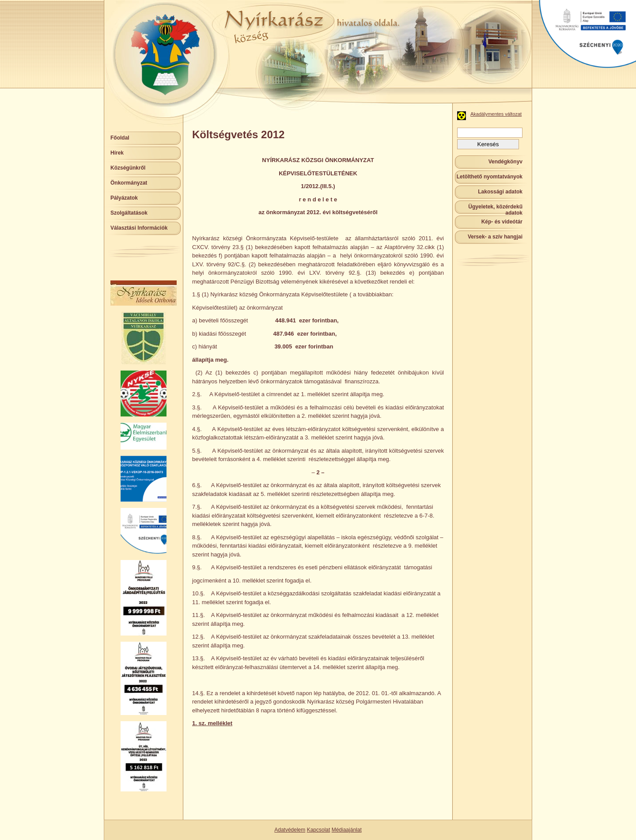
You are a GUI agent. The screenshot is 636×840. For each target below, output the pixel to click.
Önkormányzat (129, 183)
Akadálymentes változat (496, 114)
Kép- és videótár (502, 222)
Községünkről (128, 168)
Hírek (117, 153)
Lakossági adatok (500, 192)
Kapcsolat (319, 830)
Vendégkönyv (505, 162)
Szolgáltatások (129, 213)
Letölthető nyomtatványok (490, 177)
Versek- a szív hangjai (495, 237)
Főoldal (120, 138)
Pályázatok (124, 198)
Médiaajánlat (347, 830)
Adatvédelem (290, 830)
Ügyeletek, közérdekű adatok (495, 210)
